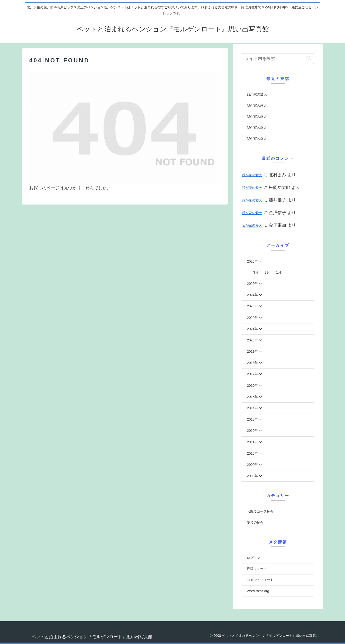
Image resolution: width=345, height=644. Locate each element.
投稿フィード (257, 569)
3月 (256, 272)
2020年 (252, 340)
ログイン (253, 558)
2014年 (252, 408)
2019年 (252, 351)
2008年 (252, 476)
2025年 (252, 284)
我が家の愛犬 (257, 94)
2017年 (252, 374)
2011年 (252, 442)
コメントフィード (260, 580)
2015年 (252, 397)
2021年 (252, 329)
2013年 (252, 419)
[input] (278, 59)
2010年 (252, 453)
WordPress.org (258, 591)
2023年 (252, 306)
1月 (279, 272)
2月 (267, 272)
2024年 (252, 295)
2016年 (252, 386)
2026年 (252, 261)
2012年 (252, 431)
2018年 (252, 363)
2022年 (252, 318)
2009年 (252, 465)
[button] (309, 58)
